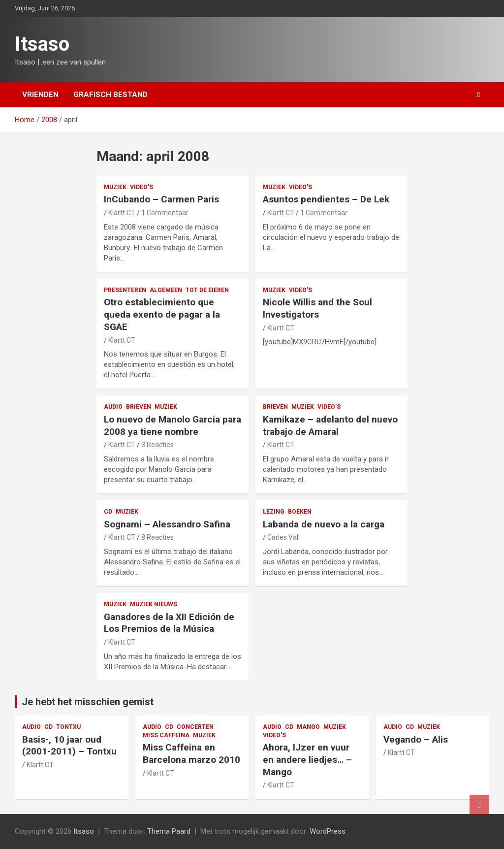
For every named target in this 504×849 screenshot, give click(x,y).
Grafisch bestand (110, 95)
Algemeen (166, 290)
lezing (274, 512)
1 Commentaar (165, 213)
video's (142, 187)
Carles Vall (283, 537)
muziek (115, 187)
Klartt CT (122, 213)
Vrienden (40, 95)
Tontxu (68, 727)
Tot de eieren (207, 290)
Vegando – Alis (416, 739)
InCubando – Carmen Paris (161, 199)
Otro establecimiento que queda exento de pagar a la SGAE (162, 314)
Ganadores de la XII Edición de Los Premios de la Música (169, 623)
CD (108, 512)
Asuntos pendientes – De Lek (326, 199)
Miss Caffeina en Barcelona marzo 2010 (191, 753)
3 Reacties (157, 445)
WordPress (328, 831)
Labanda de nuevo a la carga (324, 524)
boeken (300, 512)
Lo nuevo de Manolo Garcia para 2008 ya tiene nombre (173, 425)
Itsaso (42, 44)
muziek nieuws (154, 604)
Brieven (139, 407)
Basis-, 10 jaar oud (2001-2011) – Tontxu (69, 746)
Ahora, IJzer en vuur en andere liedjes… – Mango (307, 759)
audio (113, 407)
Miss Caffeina (166, 735)
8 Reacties (157, 537)
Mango (308, 727)
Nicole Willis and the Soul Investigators (317, 308)
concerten (195, 727)
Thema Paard (169, 831)
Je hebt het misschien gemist (88, 702)
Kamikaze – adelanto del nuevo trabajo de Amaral (330, 425)
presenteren (125, 290)
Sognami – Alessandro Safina (167, 524)
